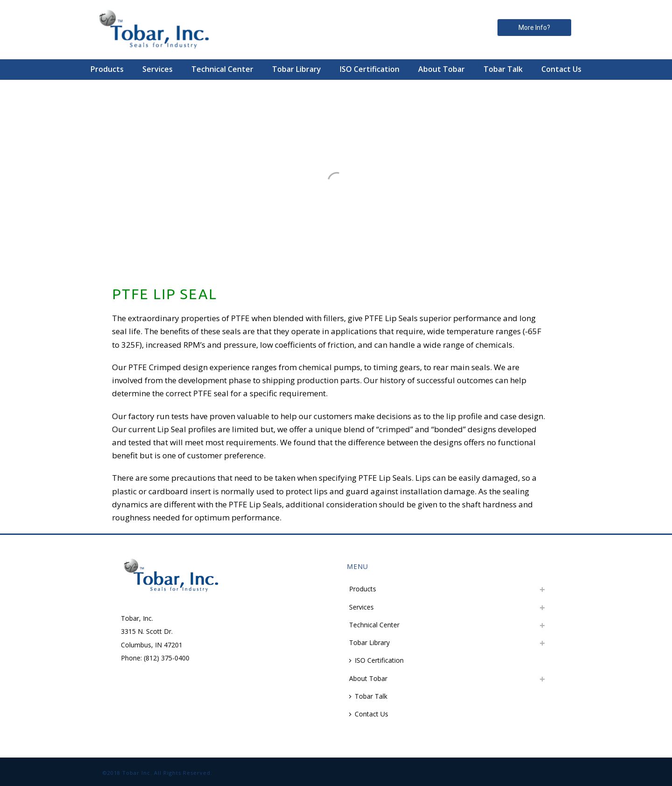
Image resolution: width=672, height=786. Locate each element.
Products (107, 69)
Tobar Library (297, 69)
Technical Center (222, 69)
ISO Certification (370, 69)
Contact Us (561, 69)
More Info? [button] (534, 28)
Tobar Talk (503, 69)
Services (157, 69)
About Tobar (441, 69)
